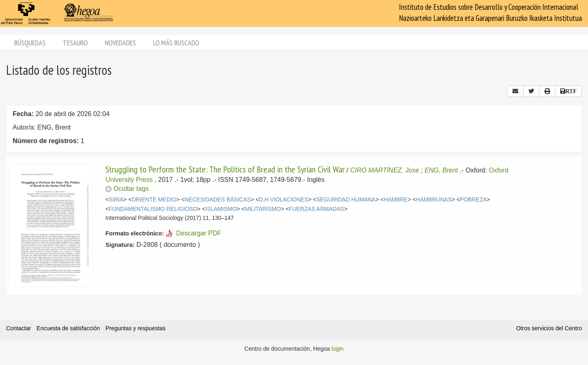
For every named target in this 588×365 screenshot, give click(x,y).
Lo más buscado (176, 43)
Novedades (120, 43)
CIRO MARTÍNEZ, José (385, 170)
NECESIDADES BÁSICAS (218, 200)
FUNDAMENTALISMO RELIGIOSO (153, 209)
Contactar (19, 328)
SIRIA (116, 200)
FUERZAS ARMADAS (317, 209)
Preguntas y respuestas (135, 328)
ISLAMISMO (221, 209)
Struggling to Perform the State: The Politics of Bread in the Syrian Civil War (225, 169)
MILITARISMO (263, 209)
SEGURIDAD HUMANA (346, 200)
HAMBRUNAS (434, 200)
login (338, 349)
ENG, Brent (441, 170)
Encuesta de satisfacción (68, 328)
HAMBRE (396, 200)
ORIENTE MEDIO (154, 200)
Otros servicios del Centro (549, 328)
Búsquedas (30, 43)
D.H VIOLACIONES (284, 200)
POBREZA (473, 200)
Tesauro (75, 43)
